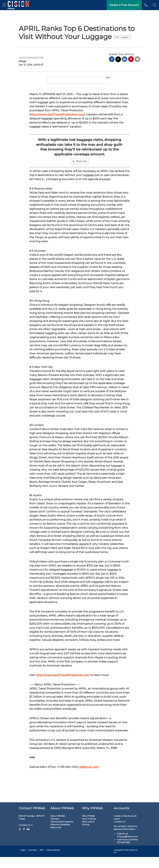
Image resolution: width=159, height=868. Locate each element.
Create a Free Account (125, 827)
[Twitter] (20, 840)
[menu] (4, 5)
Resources (56, 838)
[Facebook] (24, 840)
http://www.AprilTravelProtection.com (57, 143)
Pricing (86, 835)
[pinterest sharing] (131, 60)
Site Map (32, 861)
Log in (117, 830)
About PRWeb (58, 827)
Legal (23, 861)
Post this (79, 190)
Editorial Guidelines (60, 835)
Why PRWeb (88, 827)
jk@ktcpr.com (89, 795)
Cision (132, 861)
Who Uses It (88, 832)
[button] (155, 5)
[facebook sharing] (112, 60)
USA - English (122, 37)
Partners (55, 830)
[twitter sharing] (118, 60)
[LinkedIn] (28, 840)
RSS (41, 861)
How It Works (89, 830)
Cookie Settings (53, 861)
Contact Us (26, 836)
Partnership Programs (62, 832)
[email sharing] (137, 60)
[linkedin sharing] (125, 60)
